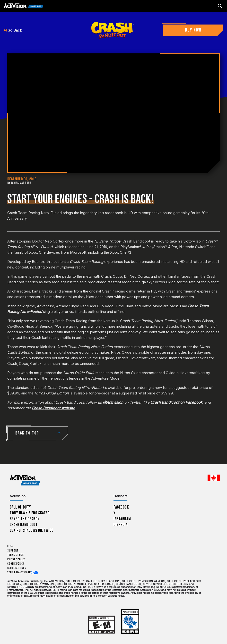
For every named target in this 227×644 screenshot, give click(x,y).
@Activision (113, 402)
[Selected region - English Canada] (214, 478)
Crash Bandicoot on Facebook (176, 402)
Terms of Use (16, 555)
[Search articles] (220, 6)
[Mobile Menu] (209, 6)
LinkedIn (121, 525)
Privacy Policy (17, 559)
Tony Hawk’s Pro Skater (30, 513)
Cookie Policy (16, 564)
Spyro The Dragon (25, 519)
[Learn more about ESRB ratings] (102, 625)
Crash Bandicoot (24, 525)
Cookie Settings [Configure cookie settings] (17, 568)
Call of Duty (20, 507)
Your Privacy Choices (21, 573)
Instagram (122, 519)
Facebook (121, 507)
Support (13, 551)
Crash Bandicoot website (53, 408)
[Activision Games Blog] (24, 6)
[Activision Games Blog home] (25, 480)
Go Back (13, 30)
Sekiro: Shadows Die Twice (31, 531)
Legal (11, 546)
